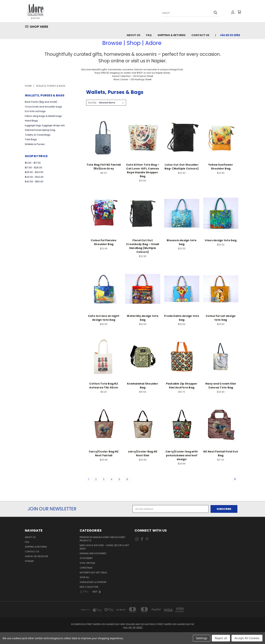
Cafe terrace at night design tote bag (104, 318)
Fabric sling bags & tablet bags (43, 116)
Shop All (84, 577)
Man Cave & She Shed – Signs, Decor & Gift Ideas (104, 547)
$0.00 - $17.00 (33, 163)
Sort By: (92, 103)
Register (43, 556)
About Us (133, 35)
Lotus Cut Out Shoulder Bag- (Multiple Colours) (182, 167)
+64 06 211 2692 (230, 35)
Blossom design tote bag (182, 242)
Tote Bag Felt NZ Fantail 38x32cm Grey (104, 167)
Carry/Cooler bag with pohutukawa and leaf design (182, 455)
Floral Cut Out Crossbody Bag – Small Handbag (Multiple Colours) (143, 246)
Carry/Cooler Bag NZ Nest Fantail (104, 453)
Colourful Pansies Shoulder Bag (104, 242)
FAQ (149, 35)
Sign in (29, 556)
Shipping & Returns (172, 35)
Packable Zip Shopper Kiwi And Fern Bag (182, 386)
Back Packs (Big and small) (41, 102)
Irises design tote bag (221, 240)
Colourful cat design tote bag (221, 318)
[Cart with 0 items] (239, 12)
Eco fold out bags (35, 111)
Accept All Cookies (247, 638)
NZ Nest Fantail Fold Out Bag (221, 453)
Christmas (86, 568)
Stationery (86, 558)
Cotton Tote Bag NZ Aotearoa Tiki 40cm (104, 386)
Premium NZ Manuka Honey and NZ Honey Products (103, 539)
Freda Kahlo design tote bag (182, 318)
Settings (202, 638)
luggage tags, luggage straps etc (45, 125)
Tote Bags (31, 139)
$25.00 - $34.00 (34, 172)
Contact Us (200, 35)
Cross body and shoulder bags (43, 107)
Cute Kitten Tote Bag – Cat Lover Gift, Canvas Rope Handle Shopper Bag (143, 170)
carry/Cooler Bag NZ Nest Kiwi (143, 453)
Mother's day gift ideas (93, 573)
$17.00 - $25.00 (33, 168)
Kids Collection (89, 587)
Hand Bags (31, 121)
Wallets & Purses (35, 144)
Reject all (221, 638)
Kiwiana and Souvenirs (93, 553)
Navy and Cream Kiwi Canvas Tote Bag (221, 386)
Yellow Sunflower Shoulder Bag (221, 167)
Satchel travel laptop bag (40, 130)
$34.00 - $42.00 (34, 177)
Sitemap (29, 561)
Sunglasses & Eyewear (93, 582)
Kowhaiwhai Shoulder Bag (143, 386)
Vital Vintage (87, 563)
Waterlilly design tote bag (143, 318)
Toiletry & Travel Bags (38, 135)
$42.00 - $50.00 (34, 182)
